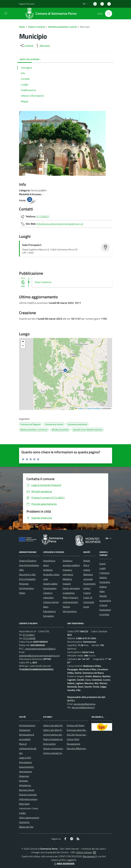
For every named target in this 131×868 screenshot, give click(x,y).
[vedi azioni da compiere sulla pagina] (42, 46)
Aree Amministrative (29, 565)
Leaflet (79, 408)
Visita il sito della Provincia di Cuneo (60, 730)
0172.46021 (29, 635)
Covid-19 (88, 597)
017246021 (43, 216)
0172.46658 (29, 638)
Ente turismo (49, 744)
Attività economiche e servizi (63, 27)
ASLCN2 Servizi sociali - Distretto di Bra (86, 735)
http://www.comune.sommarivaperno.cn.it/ (60, 224)
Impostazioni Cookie (29, 808)
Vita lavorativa (70, 611)
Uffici (21, 570)
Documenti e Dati (27, 574)
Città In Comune (84, 852)
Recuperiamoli (73, 744)
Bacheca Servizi (27, 790)
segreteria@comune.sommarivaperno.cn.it (39, 656)
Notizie (87, 561)
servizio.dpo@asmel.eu (85, 704)
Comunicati (89, 602)
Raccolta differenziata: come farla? (83, 748)
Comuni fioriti (73, 739)
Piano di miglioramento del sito (28, 748)
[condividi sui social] (26, 46)
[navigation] (6, 13)
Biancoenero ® (90, 856)
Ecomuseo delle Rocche (78, 730)
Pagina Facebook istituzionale (57, 739)
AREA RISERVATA (64, 864)
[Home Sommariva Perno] (52, 14)
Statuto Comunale (28, 795)
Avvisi (86, 607)
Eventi (102, 564)
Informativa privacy (28, 799)
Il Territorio (104, 573)
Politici (22, 593)
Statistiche (24, 822)
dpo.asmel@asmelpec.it (83, 707)
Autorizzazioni (50, 588)
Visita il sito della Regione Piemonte (60, 725)
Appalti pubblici (50, 584)
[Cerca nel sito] (108, 14)
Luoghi (103, 568)
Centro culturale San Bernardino (59, 753)
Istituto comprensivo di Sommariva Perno (63, 748)
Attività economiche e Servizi (105, 601)
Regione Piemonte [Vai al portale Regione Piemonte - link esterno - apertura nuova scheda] (27, 4)
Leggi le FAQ (25, 758)
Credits (22, 813)
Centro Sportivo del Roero (56, 735)
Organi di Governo (28, 561)
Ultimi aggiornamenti (29, 818)
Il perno (87, 593)
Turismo (66, 607)
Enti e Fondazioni (27, 579)
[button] (67, 371)
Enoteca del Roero (76, 725)
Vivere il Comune (37, 27)
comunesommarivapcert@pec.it (40, 649)
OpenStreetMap (94, 408)
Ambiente (48, 570)
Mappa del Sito (26, 827)
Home (22, 27)
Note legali (24, 804)
